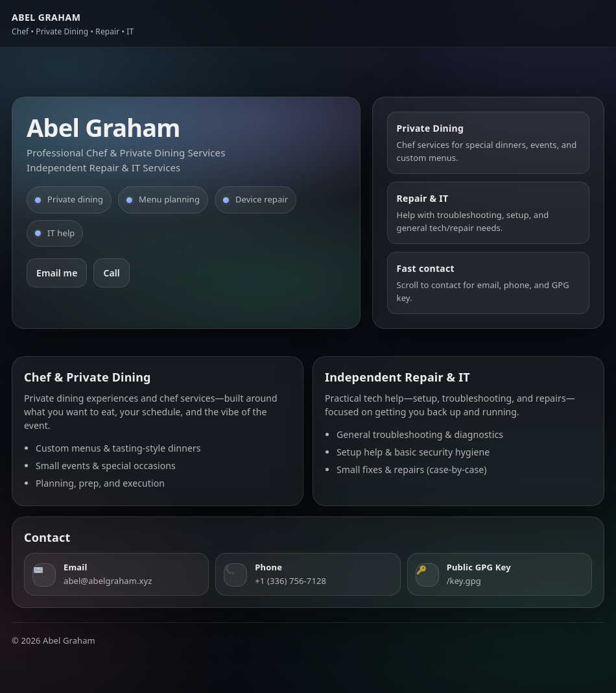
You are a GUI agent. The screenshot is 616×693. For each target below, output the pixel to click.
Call (111, 273)
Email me (57, 273)
